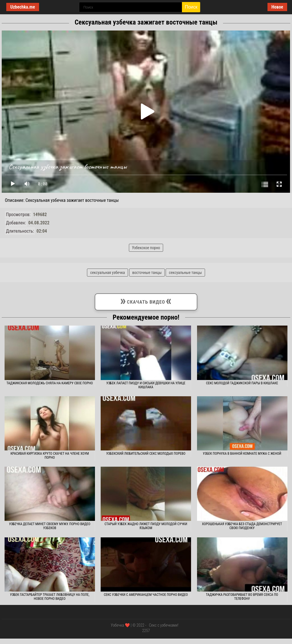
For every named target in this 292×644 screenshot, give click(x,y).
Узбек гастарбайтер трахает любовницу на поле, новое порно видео (50, 597)
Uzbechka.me (23, 7)
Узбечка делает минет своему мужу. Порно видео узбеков (50, 526)
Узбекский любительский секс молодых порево (146, 454)
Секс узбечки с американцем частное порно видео (146, 595)
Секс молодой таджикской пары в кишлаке (242, 383)
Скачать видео (146, 301)
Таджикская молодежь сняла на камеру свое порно (50, 383)
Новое (277, 7)
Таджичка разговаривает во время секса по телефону (242, 597)
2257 (146, 631)
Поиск (191, 7)
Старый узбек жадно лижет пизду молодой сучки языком (146, 526)
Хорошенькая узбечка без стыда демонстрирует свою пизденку (242, 526)
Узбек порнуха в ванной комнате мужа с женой (242, 454)
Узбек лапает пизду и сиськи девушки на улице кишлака (146, 385)
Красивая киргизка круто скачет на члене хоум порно (50, 456)
